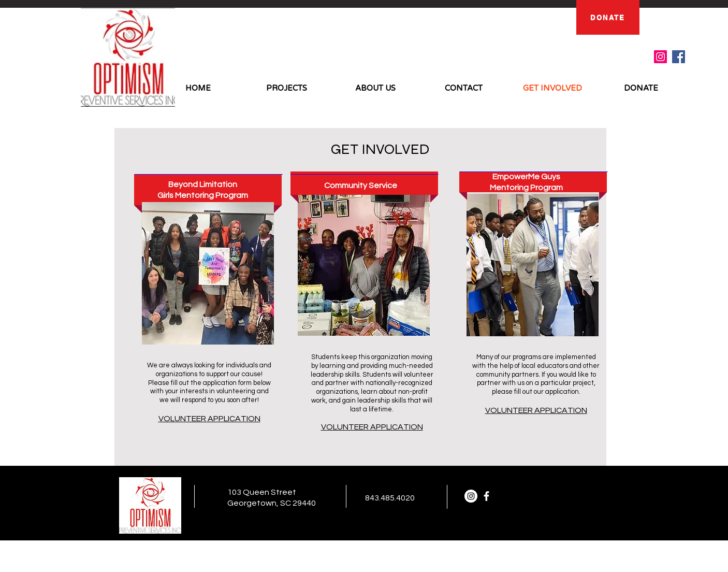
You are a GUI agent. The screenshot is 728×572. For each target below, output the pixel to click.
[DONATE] (608, 17)
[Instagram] (660, 57)
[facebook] (486, 496)
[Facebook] (679, 57)
